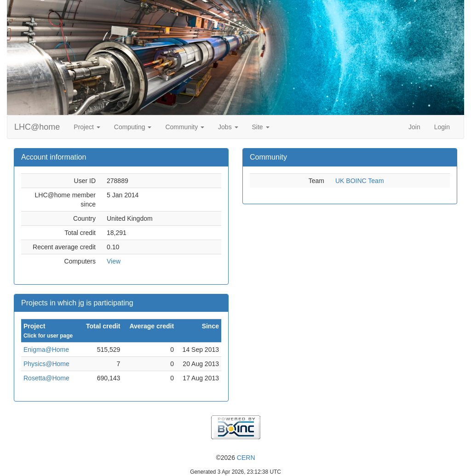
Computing (133, 127)
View (114, 261)
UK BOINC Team (360, 181)
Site (261, 127)
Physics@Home (46, 364)
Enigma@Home (46, 350)
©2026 (235, 458)
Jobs (228, 127)
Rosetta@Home (46, 378)
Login (442, 127)
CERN (246, 458)
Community (185, 127)
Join (414, 127)
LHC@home (37, 127)
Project (87, 127)
